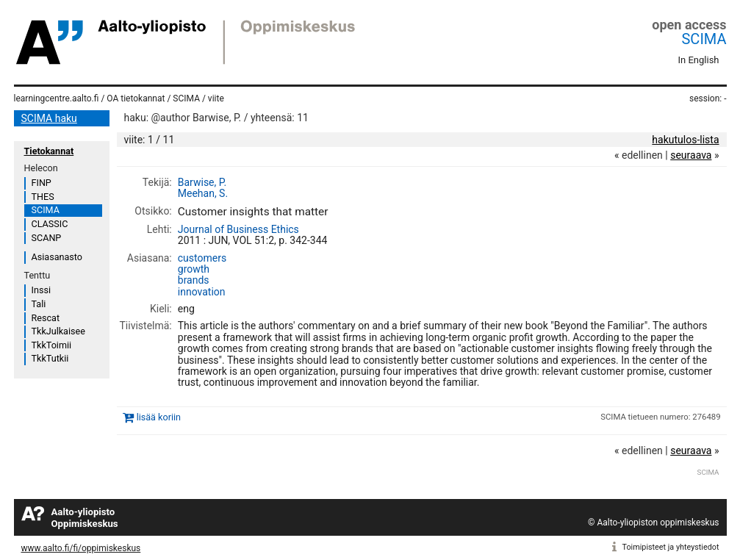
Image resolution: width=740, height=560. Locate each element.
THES (43, 197)
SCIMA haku (49, 118)
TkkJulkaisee (58, 331)
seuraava (691, 155)
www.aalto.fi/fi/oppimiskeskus (81, 548)
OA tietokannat (136, 98)
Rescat (46, 318)
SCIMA (704, 39)
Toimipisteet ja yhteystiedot (671, 547)
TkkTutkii (50, 358)
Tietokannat (49, 151)
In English (699, 60)
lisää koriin (159, 417)
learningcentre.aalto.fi (57, 98)
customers (202, 258)
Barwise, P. (202, 182)
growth (194, 269)
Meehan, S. (203, 193)
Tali (39, 304)
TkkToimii (52, 345)
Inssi (41, 290)
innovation (202, 292)
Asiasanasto (57, 257)
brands (194, 280)
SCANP (47, 238)
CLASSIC (50, 224)
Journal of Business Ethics (238, 229)
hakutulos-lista (685, 140)
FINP (42, 183)
